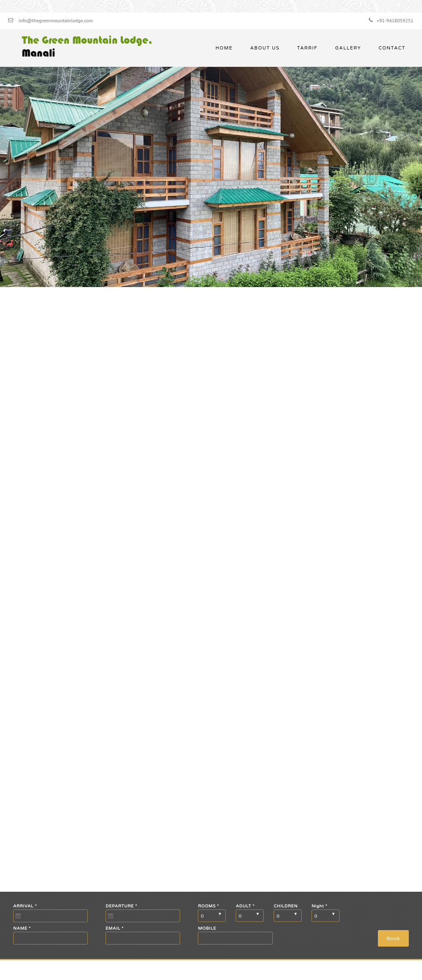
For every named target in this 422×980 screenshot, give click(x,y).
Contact (392, 48)
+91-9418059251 (395, 20)
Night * (319, 906)
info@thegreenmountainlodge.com (56, 20)
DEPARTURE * (121, 906)
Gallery (348, 48)
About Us (265, 48)
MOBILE (207, 928)
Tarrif (307, 48)
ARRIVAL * (25, 906)
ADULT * (245, 906)
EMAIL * (115, 928)
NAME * (22, 928)
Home (224, 48)
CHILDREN (286, 906)
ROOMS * (208, 906)
